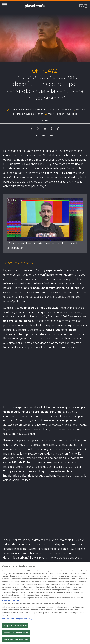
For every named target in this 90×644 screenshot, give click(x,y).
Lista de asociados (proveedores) (17, 619)
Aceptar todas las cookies (15, 625)
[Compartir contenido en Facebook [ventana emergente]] (32, 128)
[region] (45, 603)
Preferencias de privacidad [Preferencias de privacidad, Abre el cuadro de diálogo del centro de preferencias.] (16, 640)
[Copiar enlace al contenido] (58, 128)
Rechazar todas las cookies (16, 633)
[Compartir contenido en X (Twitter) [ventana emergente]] (38, 128)
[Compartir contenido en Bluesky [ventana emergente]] (45, 128)
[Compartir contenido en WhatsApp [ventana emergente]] (52, 128)
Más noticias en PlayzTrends (62, 114)
